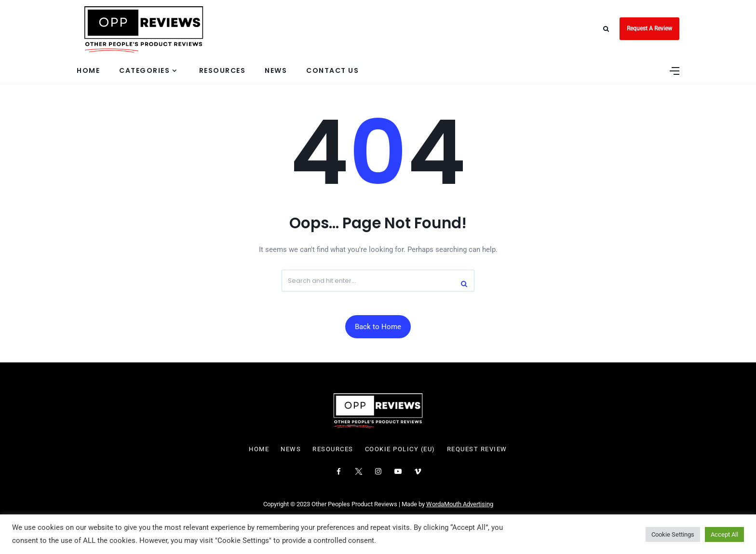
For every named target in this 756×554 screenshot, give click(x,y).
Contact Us (332, 70)
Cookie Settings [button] (673, 534)
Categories (144, 70)
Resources (223, 70)
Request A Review (649, 28)
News (276, 70)
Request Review (477, 449)
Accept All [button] (724, 534)
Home (88, 70)
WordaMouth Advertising (460, 504)
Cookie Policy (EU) (400, 449)
